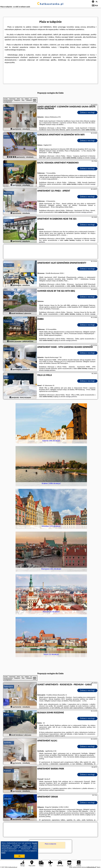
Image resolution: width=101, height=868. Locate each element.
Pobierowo (8, 165)
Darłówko (8, 743)
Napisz (99, 867)
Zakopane (8, 799)
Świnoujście (9, 687)
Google (35, 843)
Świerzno (8, 293)
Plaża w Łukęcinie (50, 844)
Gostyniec (8, 221)
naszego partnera (87, 212)
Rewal (6, 377)
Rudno (6, 715)
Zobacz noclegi (87, 112)
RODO (3, 853)
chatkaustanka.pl (51, 4)
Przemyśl (7, 771)
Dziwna (7, 137)
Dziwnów (8, 109)
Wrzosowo (8, 265)
